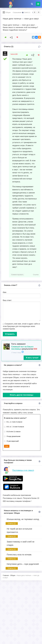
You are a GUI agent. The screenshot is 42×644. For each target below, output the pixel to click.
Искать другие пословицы (22, 395)
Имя (5, 292)
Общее (8, 12)
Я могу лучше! (32, 358)
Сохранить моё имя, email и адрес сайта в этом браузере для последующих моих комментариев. (21, 326)
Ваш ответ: (7, 300)
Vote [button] (7, 446)
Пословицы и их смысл (23, 470)
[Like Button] (5, 37)
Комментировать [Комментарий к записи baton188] (17, 275)
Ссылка (36, 275)
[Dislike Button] (16, 37)
